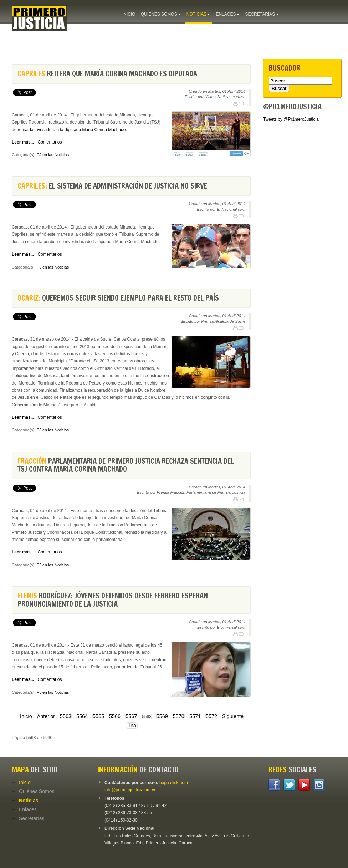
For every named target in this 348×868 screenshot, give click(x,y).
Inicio (26, 716)
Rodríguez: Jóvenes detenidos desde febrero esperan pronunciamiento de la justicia (113, 600)
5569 (162, 716)
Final (132, 726)
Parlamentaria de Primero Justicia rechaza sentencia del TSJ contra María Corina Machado (126, 465)
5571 (195, 716)
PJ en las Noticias (53, 155)
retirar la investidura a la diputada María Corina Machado (72, 130)
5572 (211, 716)
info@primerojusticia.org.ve (130, 790)
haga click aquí (174, 783)
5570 (179, 716)
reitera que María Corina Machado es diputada (107, 74)
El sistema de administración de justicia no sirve (112, 186)
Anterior (46, 716)
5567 (131, 716)
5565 (98, 716)
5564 (82, 716)
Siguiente (233, 716)
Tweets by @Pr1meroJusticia (291, 119)
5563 (66, 716)
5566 (115, 716)
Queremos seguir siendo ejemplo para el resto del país (118, 298)
